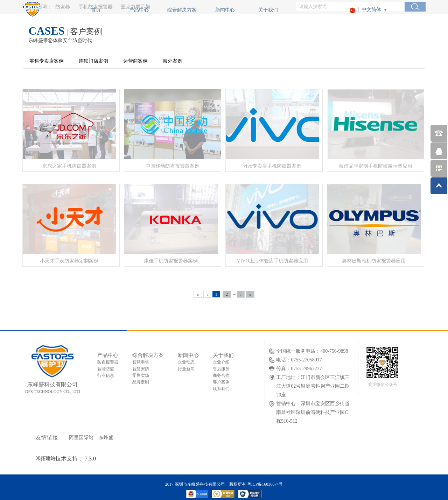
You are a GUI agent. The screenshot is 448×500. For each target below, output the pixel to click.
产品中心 (139, 10)
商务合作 (221, 375)
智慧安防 (141, 369)
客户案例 (221, 382)
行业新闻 (186, 369)
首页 (96, 10)
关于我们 (268, 10)
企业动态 (186, 362)
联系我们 (221, 389)
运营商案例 (135, 61)
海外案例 (173, 61)
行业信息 (106, 375)
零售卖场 (141, 375)
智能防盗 (106, 369)
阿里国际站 (81, 438)
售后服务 (221, 369)
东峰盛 (106, 438)
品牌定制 (141, 382)
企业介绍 (221, 362)
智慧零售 (141, 362)
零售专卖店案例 (47, 61)
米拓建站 (45, 459)
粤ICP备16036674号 (265, 484)
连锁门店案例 (93, 61)
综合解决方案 (182, 10)
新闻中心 (225, 10)
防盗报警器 (108, 362)
